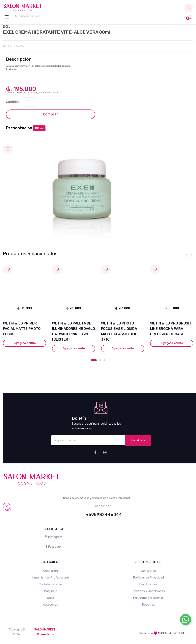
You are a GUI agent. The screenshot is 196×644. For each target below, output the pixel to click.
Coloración (51, 571)
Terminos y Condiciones (148, 591)
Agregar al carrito (24, 343)
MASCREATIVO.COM (169, 633)
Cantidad (13, 102)
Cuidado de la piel (51, 584)
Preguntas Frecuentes (148, 598)
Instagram (53, 537)
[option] (82, 193)
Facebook (53, 546)
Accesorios (50, 605)
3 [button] (105, 360)
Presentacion (19, 128)
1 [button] (94, 360)
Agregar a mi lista (98, 146)
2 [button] (100, 360)
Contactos (148, 571)
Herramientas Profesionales (50, 578)
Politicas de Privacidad (148, 578)
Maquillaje (50, 591)
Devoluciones (148, 584)
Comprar (51, 114)
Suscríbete (138, 440)
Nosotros (148, 605)
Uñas (50, 598)
